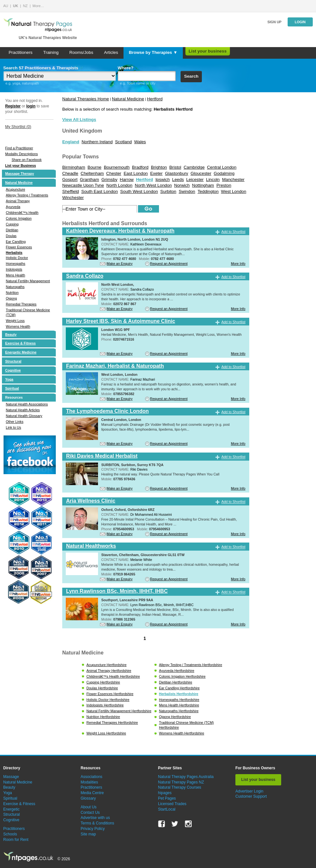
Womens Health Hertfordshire (182, 733)
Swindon (187, 191)
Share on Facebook (27, 160)
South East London (99, 191)
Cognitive (13, 370)
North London (119, 185)
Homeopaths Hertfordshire (179, 700)
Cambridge (194, 167)
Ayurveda (13, 207)
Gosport (70, 180)
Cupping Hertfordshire (103, 682)
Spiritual (12, 388)
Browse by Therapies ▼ (153, 52)
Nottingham (203, 185)
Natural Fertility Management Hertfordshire (119, 711)
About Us (89, 807)
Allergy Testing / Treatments (27, 195)
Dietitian (12, 230)
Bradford (140, 167)
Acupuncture (15, 189)
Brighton (159, 167)
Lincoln (213, 180)
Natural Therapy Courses (180, 787)
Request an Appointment (169, 264)
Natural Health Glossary (24, 416)
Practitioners (21, 52)
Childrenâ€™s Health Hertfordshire (113, 676)
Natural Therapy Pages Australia (186, 777)
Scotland (123, 142)
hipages (165, 793)
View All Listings (79, 120)
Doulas (11, 236)
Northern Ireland (97, 142)
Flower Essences (19, 247)
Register (13, 106)
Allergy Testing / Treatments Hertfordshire (191, 665)
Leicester (195, 180)
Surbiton (168, 191)
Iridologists (14, 269)
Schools (10, 834)
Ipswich (163, 180)
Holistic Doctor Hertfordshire (108, 700)
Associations (91, 777)
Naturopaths (15, 287)
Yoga (9, 379)
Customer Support (251, 796)
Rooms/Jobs (81, 52)
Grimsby (110, 180)
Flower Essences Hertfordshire (110, 694)
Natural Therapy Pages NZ (181, 782)
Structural (13, 361)
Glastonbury (177, 173)
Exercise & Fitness (20, 343)
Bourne (95, 167)
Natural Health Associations (27, 404)
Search (191, 76)
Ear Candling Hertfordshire (179, 688)
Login (300, 22)
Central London (222, 167)
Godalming (224, 173)
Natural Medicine (19, 183)
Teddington (208, 191)
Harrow (127, 180)
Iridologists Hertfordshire (105, 705)
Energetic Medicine (21, 352)
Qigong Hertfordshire (175, 717)
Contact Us (90, 813)
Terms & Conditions (97, 823)
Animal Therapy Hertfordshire (109, 671)
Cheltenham (92, 173)
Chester (114, 173)
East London (136, 173)
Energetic (11, 809)
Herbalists (14, 253)
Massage (11, 777)
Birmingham (74, 167)
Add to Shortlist (233, 232)
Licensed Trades (172, 804)
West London (233, 191)
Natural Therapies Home (86, 99)
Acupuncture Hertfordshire (106, 665)
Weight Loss (15, 321)
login (31, 106)
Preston (224, 185)
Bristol (175, 167)
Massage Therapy (20, 174)
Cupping (12, 224)
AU (6, 6)
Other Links (15, 422)
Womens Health (18, 326)
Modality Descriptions (21, 154)
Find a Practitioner (19, 148)
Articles (111, 52)
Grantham (89, 180)
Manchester (233, 180)
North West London (153, 185)
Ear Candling (16, 242)
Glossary (88, 798)
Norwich (182, 185)
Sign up (274, 22)
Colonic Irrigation (19, 218)
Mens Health (15, 275)
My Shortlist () (18, 127)
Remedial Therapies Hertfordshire (112, 723)
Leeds (178, 180)
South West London (139, 191)
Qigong (11, 298)
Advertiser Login (249, 791)
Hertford (155, 99)
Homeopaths (15, 264)
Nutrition (12, 293)
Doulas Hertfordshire (102, 688)
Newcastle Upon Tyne (83, 185)
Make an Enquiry (120, 264)
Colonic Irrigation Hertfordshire (182, 676)
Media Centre (92, 793)
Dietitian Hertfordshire (176, 682)
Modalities (89, 782)
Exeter (157, 173)
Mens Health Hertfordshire (179, 705)
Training (51, 52)
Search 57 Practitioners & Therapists (41, 68)
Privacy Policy (93, 829)
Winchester (73, 198)
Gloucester (201, 173)
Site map (88, 834)
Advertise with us (95, 818)
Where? (126, 68)
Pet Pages (167, 798)
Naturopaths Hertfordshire (179, 711)
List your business (208, 51)
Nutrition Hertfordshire (103, 717)
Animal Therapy (18, 201)
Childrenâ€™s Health (22, 213)
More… (38, 6)
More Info (238, 264)
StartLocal (167, 809)
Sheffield (71, 191)
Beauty (11, 334)
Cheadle (70, 173)
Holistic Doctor (17, 258)
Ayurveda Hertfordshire (177, 671)
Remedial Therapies (21, 304)
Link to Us (13, 427)
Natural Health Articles (23, 410)
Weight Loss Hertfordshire (106, 733)
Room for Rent (16, 840)
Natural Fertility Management (28, 281)
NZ (25, 6)
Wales (140, 142)
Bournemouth (117, 167)
